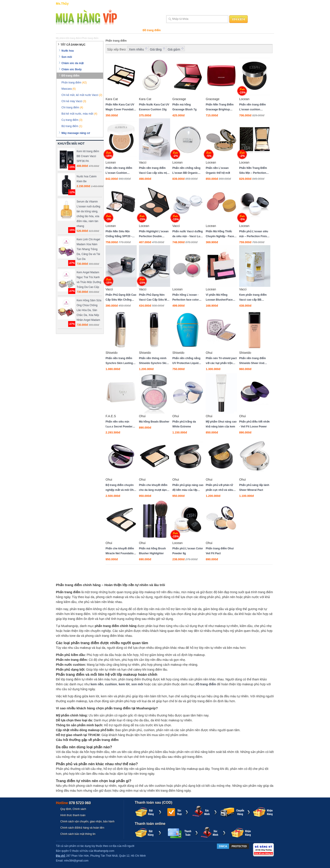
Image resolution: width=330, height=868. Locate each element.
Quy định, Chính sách (73, 809)
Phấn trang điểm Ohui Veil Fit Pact (220, 551)
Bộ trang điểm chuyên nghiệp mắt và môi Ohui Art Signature (121, 488)
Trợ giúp (218, 4)
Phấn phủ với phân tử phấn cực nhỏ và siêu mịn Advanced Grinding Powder (221, 488)
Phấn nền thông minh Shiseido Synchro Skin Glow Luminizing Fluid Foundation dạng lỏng (153, 361)
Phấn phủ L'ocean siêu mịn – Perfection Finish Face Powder (254, 234)
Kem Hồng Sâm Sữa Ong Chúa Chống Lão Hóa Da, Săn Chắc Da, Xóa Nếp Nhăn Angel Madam (89, 310)
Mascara (69, 89)
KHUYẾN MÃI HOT (71, 144)
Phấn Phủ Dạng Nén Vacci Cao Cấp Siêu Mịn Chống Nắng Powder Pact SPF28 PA (154, 298)
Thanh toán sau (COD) (154, 802)
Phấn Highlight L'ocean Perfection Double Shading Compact (154, 234)
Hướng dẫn (204, 4)
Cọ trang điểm (72, 120)
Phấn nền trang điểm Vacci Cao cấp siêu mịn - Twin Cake (154, 171)
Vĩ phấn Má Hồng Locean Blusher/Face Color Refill (219, 298)
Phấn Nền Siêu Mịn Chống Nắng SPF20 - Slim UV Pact (119, 234)
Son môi (79, 30)
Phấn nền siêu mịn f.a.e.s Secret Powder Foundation (119, 425)
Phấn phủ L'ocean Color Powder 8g (188, 551)
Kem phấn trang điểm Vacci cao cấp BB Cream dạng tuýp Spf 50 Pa (255, 298)
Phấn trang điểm (74, 83)
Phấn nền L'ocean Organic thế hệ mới (218, 170)
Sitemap (230, 4)
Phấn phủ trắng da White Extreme (184, 424)
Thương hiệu (208, 30)
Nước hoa (62, 30)
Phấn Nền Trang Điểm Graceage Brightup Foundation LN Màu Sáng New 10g (220, 107)
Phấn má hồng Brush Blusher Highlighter (152, 551)
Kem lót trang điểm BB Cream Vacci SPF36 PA (88, 156)
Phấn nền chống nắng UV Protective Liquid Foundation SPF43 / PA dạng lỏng (187, 361)
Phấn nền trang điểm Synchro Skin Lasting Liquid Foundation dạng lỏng (121, 361)
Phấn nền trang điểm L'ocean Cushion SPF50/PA (119, 171)
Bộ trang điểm (72, 126)
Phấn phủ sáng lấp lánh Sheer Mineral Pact (254, 488)
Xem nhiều (136, 49)
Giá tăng (156, 49)
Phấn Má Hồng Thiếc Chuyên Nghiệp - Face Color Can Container (220, 234)
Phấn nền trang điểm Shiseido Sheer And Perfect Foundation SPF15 (253, 361)
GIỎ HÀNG (188, 4)
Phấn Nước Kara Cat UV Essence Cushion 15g (154, 107)
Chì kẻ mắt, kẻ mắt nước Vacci (82, 95)
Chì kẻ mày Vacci (74, 101)
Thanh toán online (150, 824)
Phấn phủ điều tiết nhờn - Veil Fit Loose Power (254, 424)
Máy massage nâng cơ (180, 30)
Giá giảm (174, 49)
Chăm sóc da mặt (101, 30)
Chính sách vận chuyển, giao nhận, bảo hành (87, 821)
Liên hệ (242, 4)
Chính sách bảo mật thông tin (78, 834)
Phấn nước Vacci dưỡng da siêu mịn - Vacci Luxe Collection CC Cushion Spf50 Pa (188, 234)
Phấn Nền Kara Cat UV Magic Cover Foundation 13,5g (121, 107)
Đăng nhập (256, 4)
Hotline (73, 803)
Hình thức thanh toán (73, 815)
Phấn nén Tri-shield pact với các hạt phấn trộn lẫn (221, 361)
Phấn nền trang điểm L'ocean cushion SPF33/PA (253, 107)
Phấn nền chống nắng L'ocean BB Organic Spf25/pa (186, 171)
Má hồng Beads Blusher (154, 422)
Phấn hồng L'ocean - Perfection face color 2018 (186, 298)
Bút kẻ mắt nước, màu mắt (79, 114)
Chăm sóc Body (127, 30)
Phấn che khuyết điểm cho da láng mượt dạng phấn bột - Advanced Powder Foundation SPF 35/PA (154, 488)
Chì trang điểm (72, 107)
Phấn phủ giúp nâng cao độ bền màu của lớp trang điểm (188, 488)
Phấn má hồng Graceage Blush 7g (184, 107)
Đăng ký (269, 4)
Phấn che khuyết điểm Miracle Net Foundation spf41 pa (120, 551)
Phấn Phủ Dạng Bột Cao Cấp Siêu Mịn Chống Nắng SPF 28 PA (121, 298)
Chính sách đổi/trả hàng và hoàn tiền (82, 828)
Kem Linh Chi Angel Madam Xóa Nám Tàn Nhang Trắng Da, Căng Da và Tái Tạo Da (88, 249)
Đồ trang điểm (152, 30)
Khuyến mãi (229, 30)
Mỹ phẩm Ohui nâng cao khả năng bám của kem (221, 424)
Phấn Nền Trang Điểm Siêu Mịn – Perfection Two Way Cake (253, 171)
